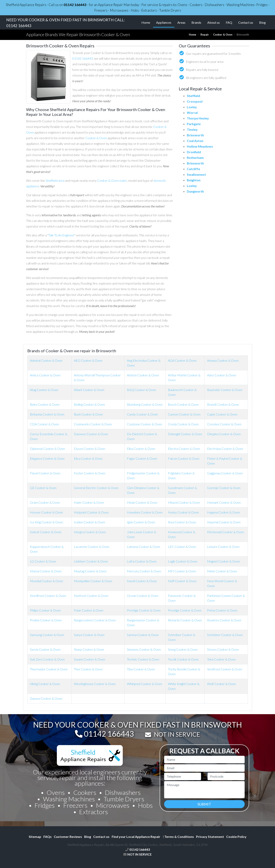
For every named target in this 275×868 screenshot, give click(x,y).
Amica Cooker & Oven (45, 375)
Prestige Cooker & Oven (144, 610)
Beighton (194, 180)
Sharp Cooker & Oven (89, 649)
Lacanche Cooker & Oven (92, 547)
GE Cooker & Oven (43, 488)
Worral (192, 113)
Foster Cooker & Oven (90, 473)
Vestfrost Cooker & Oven (225, 669)
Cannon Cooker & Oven (184, 414)
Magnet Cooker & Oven (223, 561)
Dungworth (195, 191)
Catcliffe (193, 169)
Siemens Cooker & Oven (144, 649)
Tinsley (192, 129)
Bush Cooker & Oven (88, 414)
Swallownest (196, 174)
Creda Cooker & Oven (183, 424)
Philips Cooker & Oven (45, 610)
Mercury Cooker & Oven (144, 571)
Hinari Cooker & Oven (142, 502)
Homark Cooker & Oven (224, 502)
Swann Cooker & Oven (89, 659)
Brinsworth (195, 135)
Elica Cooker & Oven (88, 458)
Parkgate (194, 124)
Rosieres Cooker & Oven (224, 620)
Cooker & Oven (223, 35)
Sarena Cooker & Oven (143, 635)
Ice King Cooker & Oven (46, 522)
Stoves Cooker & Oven (223, 649)
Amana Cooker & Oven (223, 360)
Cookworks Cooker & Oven (93, 424)
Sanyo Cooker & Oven (89, 635)
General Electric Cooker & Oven (96, 488)
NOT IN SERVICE (177, 734)
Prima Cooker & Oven (222, 610)
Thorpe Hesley (198, 118)
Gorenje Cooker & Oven (224, 488)
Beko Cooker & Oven (45, 404)
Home (146, 22)
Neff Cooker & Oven (182, 581)
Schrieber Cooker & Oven (225, 635)
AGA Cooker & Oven (182, 360)
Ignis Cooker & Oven (141, 522)
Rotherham (195, 158)
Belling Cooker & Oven (89, 404)
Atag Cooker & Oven (44, 390)
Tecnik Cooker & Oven (183, 659)
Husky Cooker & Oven (183, 512)
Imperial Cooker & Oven (224, 522)
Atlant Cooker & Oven (89, 390)
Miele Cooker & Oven (222, 571)
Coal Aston (195, 141)
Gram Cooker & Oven (45, 502)
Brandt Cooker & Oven (223, 404)
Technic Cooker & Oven (143, 659)
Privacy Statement (210, 837)
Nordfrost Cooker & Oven (48, 596)
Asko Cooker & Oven (222, 375)
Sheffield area (55, 180)
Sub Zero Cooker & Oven (47, 659)
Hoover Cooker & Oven (46, 512)
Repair (205, 35)
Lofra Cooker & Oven (142, 561)
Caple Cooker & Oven (222, 414)
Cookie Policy (236, 837)
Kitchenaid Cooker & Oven (225, 532)
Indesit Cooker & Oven (46, 532)
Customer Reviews (68, 837)
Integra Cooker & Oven (90, 532)
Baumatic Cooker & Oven (225, 390)
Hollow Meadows (200, 146)
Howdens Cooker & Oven (145, 512)
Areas (181, 22)
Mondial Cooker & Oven (47, 581)
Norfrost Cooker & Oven (91, 596)
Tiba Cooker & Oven (141, 669)
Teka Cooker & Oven (221, 659)
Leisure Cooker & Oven (223, 547)
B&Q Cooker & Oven (142, 390)
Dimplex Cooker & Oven (224, 434)
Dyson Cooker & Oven (89, 449)
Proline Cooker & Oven (46, 620)
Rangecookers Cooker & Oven (95, 620)
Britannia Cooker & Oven (47, 414)
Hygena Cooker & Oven (223, 512)
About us (214, 22)
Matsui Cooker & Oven (46, 571)
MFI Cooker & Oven (182, 571)
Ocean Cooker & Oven (143, 596)
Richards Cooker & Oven (185, 620)
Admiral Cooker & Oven (46, 360)
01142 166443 (75, 5)
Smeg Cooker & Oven (183, 649)
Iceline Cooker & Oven (89, 522)
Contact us (246, 22)
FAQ (229, 22)
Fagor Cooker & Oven (142, 458)
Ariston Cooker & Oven (143, 375)
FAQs (48, 837)
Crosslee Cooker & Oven (224, 424)
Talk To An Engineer (61, 235)
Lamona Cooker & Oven (144, 547)
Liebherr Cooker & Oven (91, 561)
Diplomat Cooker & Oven (47, 449)
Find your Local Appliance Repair (136, 837)
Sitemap (35, 837)
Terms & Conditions (178, 837)
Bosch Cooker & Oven (183, 404)
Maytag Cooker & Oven (90, 571)
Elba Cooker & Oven (141, 449)
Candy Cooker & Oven (142, 414)
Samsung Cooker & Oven (47, 635)
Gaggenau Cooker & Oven (225, 473)
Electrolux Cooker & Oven (225, 449)
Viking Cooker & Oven (45, 684)
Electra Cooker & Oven (184, 449)
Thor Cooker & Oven (88, 669)
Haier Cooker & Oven (89, 502)
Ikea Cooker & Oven (182, 522)
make (123, 180)
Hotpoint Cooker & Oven (91, 512)
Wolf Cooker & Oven (221, 684)
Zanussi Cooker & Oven (46, 698)
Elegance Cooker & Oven (47, 458)
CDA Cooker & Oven (44, 424)
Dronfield (194, 152)
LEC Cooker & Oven (182, 547)
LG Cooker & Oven (43, 561)
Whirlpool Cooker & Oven (145, 684)
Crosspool (195, 101)
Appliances (165, 22)
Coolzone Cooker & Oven (145, 424)
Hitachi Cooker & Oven (184, 502)
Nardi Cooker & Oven (142, 581)
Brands (196, 22)
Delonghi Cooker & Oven (185, 434)
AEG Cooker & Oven (88, 360)
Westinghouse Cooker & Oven (95, 684)
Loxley (192, 107)
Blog (262, 22)
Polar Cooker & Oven (89, 610)
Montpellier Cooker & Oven (93, 581)
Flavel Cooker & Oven (45, 473)
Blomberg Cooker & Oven (145, 404)
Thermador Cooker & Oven (49, 669)
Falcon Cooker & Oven (184, 458)
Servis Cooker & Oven (45, 649)
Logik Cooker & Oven (183, 561)
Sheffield (193, 96)
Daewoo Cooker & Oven (91, 434)
